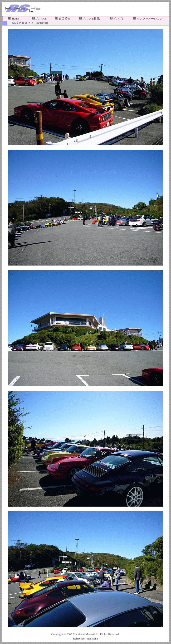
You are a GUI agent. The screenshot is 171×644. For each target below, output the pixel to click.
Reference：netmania (85, 639)
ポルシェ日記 (89, 19)
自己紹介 (63, 19)
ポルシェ (39, 19)
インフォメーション (148, 19)
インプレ (117, 19)
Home (14, 19)
